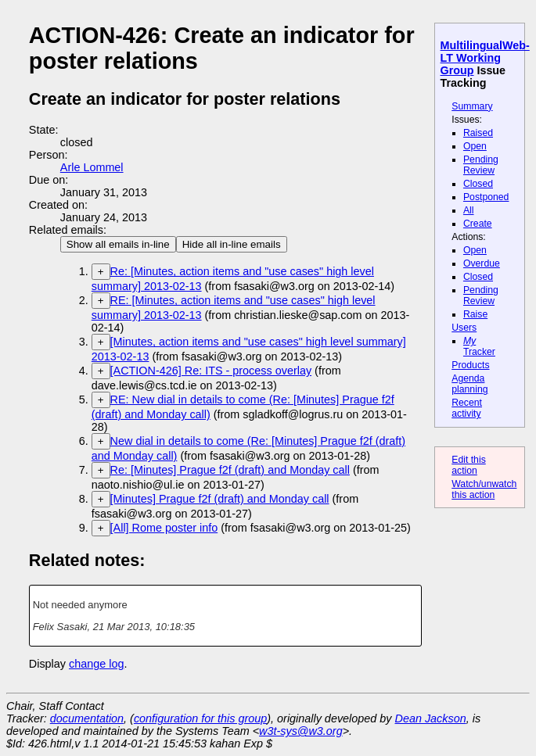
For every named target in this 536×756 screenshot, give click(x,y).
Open (475, 146)
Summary (472, 106)
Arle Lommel (92, 167)
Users (464, 328)
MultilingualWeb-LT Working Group (485, 58)
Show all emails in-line (118, 244)
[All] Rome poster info (164, 528)
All (469, 210)
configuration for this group (200, 718)
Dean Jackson (431, 718)
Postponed (486, 197)
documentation (87, 718)
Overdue (482, 263)
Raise (475, 314)
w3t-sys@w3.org (301, 731)
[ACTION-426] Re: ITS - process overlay (211, 371)
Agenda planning (469, 384)
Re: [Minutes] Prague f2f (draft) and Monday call (230, 470)
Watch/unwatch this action (484, 489)
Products (470, 365)
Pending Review (481, 165)
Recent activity (467, 408)
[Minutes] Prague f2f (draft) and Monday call (220, 499)
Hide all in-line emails (232, 244)
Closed (478, 184)
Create (478, 224)
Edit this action (469, 465)
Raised (478, 133)
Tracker (479, 346)
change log (96, 664)
